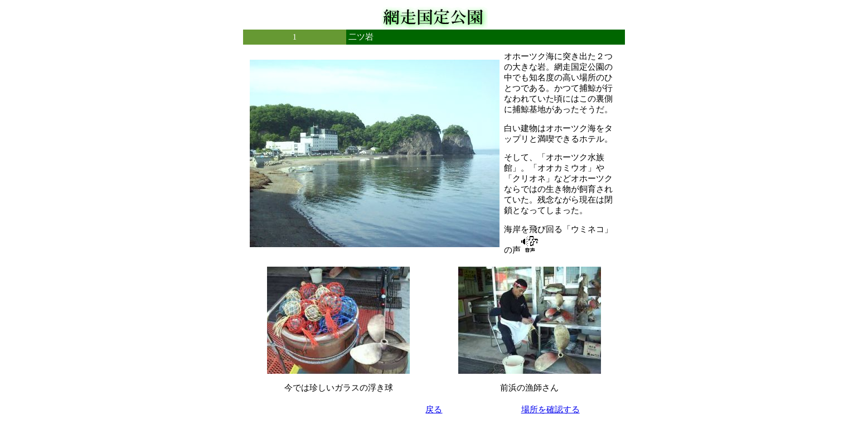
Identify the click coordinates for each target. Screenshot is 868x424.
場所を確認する (551, 409)
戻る (434, 409)
